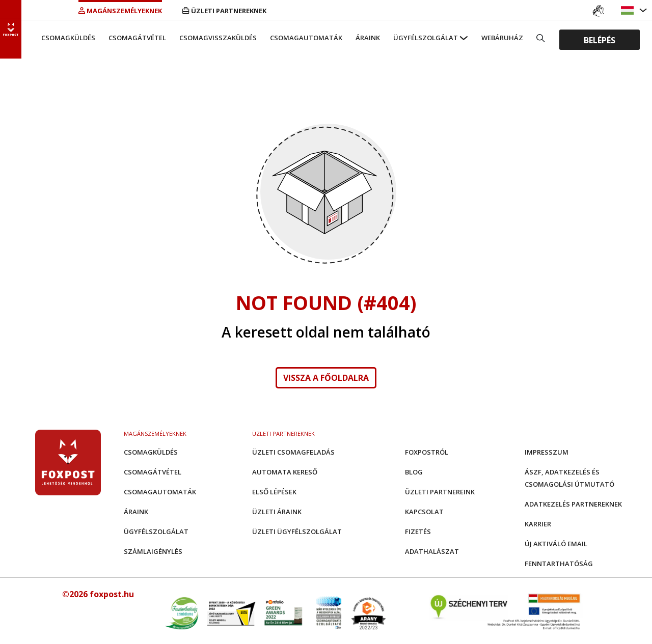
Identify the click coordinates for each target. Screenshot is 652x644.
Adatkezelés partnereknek (573, 504)
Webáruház (502, 38)
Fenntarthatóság (559, 564)
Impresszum (547, 452)
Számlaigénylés (153, 551)
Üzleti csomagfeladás (293, 452)
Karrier (538, 524)
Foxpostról (427, 452)
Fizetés (418, 531)
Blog (414, 472)
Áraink (368, 38)
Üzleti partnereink (440, 492)
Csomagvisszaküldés (218, 38)
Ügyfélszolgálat (426, 38)
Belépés (600, 40)
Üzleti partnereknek (224, 11)
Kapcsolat (424, 512)
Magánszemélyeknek (120, 11)
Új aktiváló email (556, 544)
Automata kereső (285, 472)
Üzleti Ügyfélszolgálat (297, 531)
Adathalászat (432, 551)
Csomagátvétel (137, 38)
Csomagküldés (68, 38)
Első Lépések (274, 492)
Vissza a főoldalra (326, 378)
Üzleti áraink (277, 512)
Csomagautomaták (306, 38)
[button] (629, 10)
